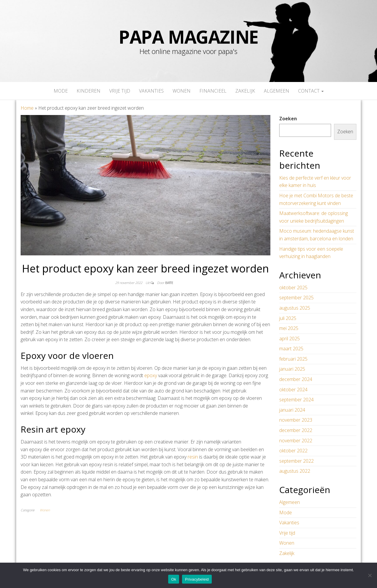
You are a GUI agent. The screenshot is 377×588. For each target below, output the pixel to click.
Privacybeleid (197, 579)
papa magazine (188, 37)
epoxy (151, 375)
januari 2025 (292, 369)
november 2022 (296, 441)
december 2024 (296, 379)
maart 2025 (291, 349)
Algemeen (277, 91)
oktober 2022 (293, 451)
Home (27, 108)
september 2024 (296, 400)
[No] (370, 575)
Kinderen (89, 91)
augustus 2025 (295, 308)
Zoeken (288, 119)
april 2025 (290, 339)
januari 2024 (292, 410)
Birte (169, 283)
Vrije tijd (120, 91)
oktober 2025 (293, 288)
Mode (61, 91)
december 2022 (296, 430)
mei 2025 (289, 328)
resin (193, 457)
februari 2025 (293, 359)
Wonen (182, 91)
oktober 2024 (293, 390)
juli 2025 (288, 318)
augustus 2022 (295, 471)
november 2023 (296, 420)
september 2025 (296, 298)
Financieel (213, 91)
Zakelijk (245, 91)
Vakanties (151, 91)
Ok (174, 579)
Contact (311, 91)
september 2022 (296, 461)
